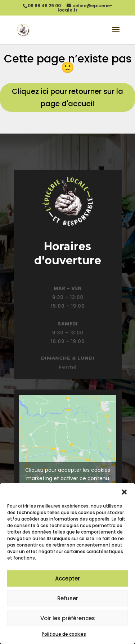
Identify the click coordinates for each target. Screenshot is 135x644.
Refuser (68, 598)
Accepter (67, 578)
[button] (124, 492)
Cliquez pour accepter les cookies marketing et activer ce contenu (68, 474)
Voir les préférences (68, 618)
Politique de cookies (64, 634)
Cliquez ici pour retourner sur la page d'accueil (67, 97)
